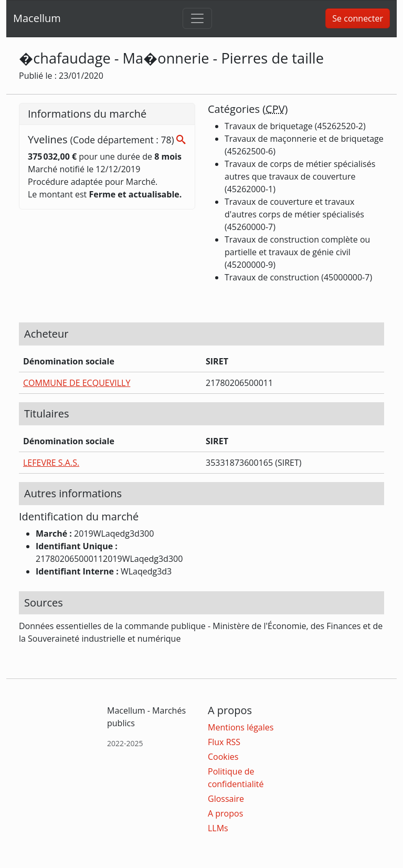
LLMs (218, 828)
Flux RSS (224, 742)
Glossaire (226, 799)
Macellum (37, 18)
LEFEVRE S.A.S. (51, 463)
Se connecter (358, 18)
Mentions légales (241, 727)
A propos (225, 813)
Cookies (223, 757)
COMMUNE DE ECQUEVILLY (77, 383)
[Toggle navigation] (197, 18)
